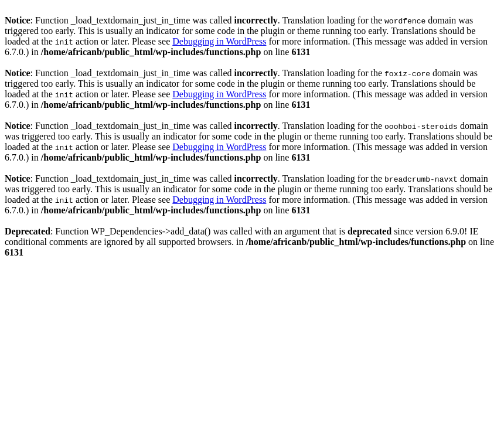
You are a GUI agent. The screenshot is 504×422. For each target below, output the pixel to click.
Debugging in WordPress (219, 41)
